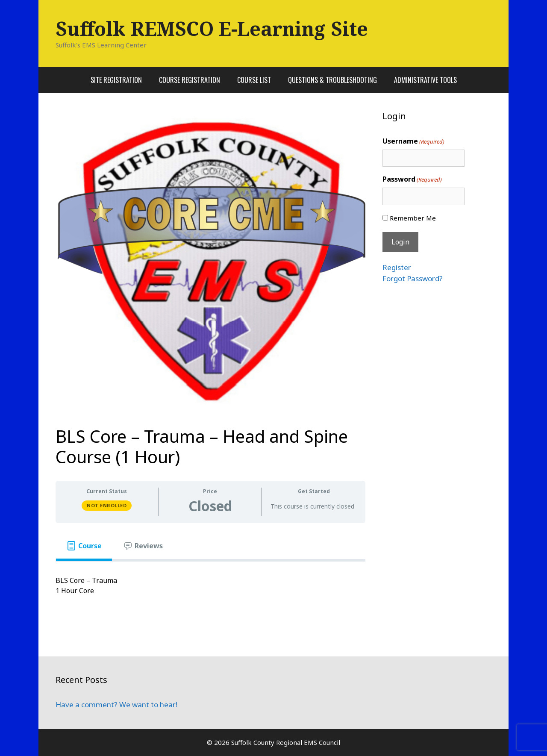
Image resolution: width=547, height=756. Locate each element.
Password (412, 179)
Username (413, 141)
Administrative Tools (425, 80)
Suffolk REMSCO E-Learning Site (212, 28)
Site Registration (116, 80)
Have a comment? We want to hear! (116, 705)
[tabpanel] (210, 591)
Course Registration (190, 80)
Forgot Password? (413, 278)
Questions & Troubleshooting (332, 80)
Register (397, 267)
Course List (254, 80)
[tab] (84, 546)
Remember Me (413, 218)
